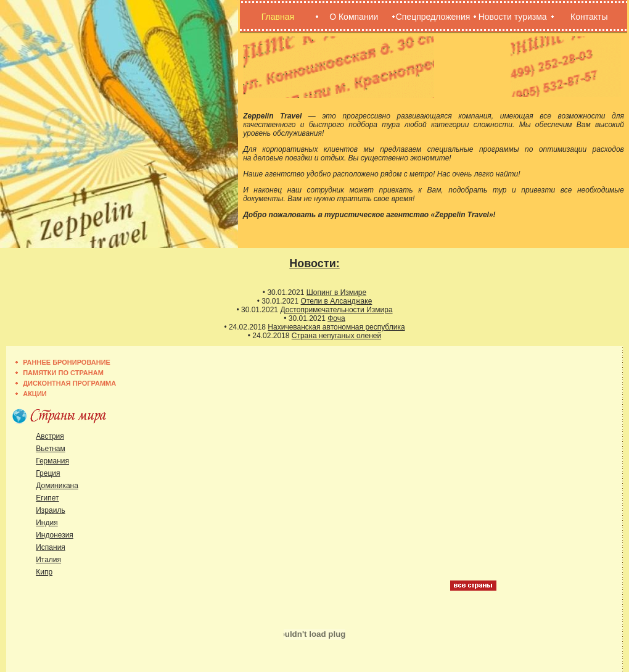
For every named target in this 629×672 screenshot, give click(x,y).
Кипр (44, 572)
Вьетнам (51, 449)
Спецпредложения (433, 17)
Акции (35, 394)
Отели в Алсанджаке (337, 301)
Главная (278, 17)
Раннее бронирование (67, 362)
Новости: (314, 263)
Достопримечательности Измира (336, 310)
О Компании (354, 17)
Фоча (336, 318)
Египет (47, 498)
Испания (51, 547)
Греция (48, 473)
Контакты (589, 17)
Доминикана (57, 486)
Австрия (50, 436)
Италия (48, 560)
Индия (47, 523)
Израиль (50, 510)
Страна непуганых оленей (336, 336)
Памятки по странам (63, 373)
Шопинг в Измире (336, 292)
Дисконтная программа (69, 383)
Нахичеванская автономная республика (336, 327)
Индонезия (55, 535)
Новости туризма (513, 17)
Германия (52, 461)
